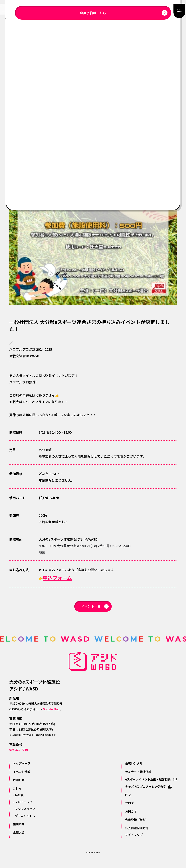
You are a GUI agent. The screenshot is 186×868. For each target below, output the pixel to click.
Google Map (51, 709)
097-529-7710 (19, 750)
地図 (42, 552)
